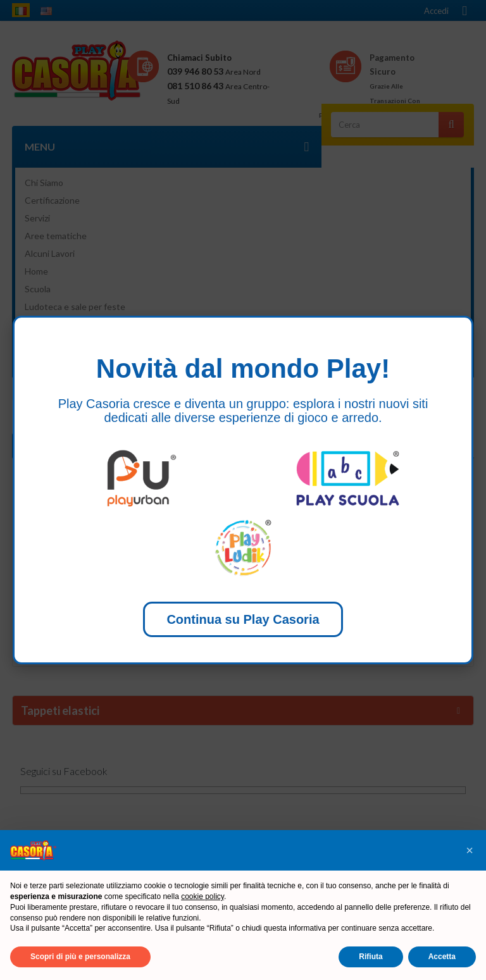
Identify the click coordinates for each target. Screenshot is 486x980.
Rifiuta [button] (371, 957)
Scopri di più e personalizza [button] (80, 957)
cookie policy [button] (202, 896)
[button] (470, 850)
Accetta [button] (442, 957)
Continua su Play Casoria (243, 619)
